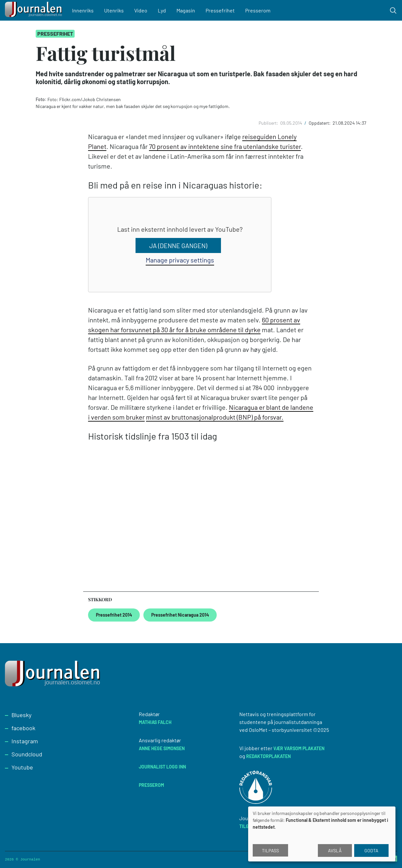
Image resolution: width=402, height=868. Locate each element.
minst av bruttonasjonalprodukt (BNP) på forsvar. (215, 417)
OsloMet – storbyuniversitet (280, 730)
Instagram (25, 741)
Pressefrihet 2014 (114, 615)
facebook (23, 728)
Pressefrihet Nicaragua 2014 (180, 615)
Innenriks (85, 10)
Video (143, 10)
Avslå (335, 850)
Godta (371, 850)
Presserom (260, 10)
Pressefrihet (222, 10)
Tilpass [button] (270, 850)
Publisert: (269, 123)
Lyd (164, 10)
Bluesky (21, 715)
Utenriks (116, 10)
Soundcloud (27, 754)
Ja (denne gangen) (178, 245)
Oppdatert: (320, 123)
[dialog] (322, 834)
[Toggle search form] (393, 10)
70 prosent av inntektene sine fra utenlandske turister (225, 146)
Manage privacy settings (180, 260)
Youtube (22, 767)
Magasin (188, 10)
